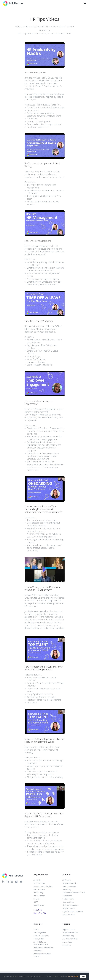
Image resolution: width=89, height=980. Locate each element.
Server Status (67, 942)
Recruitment (67, 896)
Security (36, 899)
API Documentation (70, 939)
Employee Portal (69, 908)
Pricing (36, 929)
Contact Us (67, 945)
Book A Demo (39, 905)
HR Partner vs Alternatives (43, 948)
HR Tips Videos (39, 896)
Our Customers (39, 889)
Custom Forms (68, 899)
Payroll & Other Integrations (73, 911)
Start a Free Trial (40, 913)
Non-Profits (38, 951)
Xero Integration (40, 933)
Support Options (69, 929)
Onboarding (67, 889)
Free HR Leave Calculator (43, 886)
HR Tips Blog (38, 893)
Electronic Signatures (70, 905)
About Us (37, 880)
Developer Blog (68, 936)
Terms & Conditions (41, 936)
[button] (45, 85)
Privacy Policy (39, 939)
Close (83, 977)
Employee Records (69, 883)
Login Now (38, 910)
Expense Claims (68, 902)
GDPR (36, 902)
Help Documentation (70, 933)
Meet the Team (39, 883)
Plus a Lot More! (69, 915)
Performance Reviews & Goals (74, 893)
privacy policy (73, 976)
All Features (67, 880)
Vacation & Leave (69, 886)
